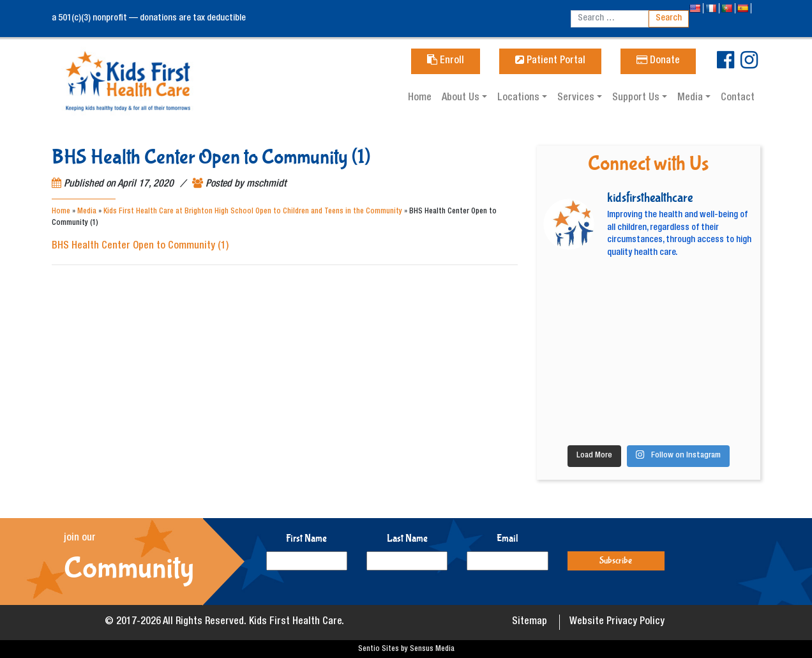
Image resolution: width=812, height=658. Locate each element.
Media (691, 98)
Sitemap (530, 622)
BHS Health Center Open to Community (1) (140, 247)
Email (507, 538)
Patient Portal (550, 61)
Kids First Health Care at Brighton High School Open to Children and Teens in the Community (253, 211)
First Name (306, 538)
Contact (738, 98)
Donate (658, 61)
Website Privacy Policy (617, 622)
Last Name (407, 538)
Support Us (637, 98)
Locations (520, 98)
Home (420, 98)
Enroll (446, 61)
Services (577, 98)
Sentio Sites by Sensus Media (406, 649)
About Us (462, 98)
